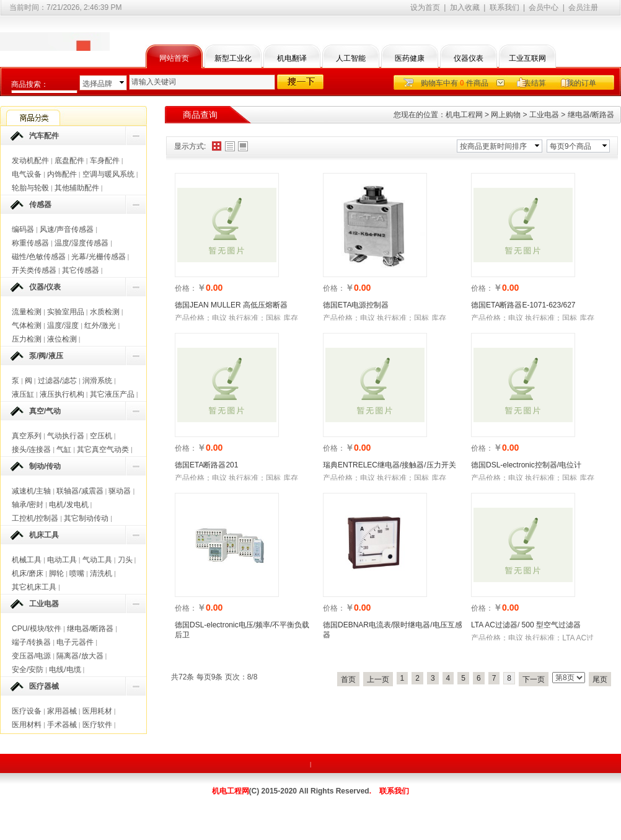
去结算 (535, 83)
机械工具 (27, 560)
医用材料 (27, 725)
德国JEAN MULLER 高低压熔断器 (231, 305)
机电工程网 (464, 115)
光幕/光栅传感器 (98, 257)
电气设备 (27, 174)
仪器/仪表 (45, 287)
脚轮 (56, 573)
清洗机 (101, 573)
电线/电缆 (65, 670)
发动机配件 (30, 161)
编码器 (23, 229)
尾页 (600, 679)
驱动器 (120, 491)
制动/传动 (45, 466)
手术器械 (62, 725)
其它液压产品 (112, 394)
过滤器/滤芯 (57, 381)
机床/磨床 (28, 573)
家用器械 (62, 711)
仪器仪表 (469, 58)
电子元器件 (75, 642)
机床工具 (44, 535)
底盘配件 (69, 161)
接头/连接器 (31, 449)
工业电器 (44, 604)
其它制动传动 (86, 518)
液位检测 (62, 339)
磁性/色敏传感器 (39, 257)
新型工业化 (233, 58)
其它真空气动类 (103, 449)
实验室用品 (66, 312)
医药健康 (410, 58)
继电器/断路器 (90, 629)
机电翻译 (292, 58)
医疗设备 (27, 711)
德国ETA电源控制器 (356, 305)
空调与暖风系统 (108, 174)
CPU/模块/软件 (37, 629)
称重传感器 (30, 243)
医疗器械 (44, 686)
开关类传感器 (34, 270)
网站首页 (174, 58)
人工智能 (351, 58)
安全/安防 (28, 670)
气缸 (64, 449)
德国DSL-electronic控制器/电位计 (526, 465)
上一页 (378, 679)
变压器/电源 (31, 656)
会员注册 (583, 7)
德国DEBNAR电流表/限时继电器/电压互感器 (393, 630)
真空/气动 (45, 411)
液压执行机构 (62, 394)
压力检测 (27, 339)
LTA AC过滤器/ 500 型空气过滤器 (526, 625)
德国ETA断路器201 (206, 465)
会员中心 (544, 7)
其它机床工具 (34, 587)
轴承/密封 (28, 505)
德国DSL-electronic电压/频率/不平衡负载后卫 (242, 630)
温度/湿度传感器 (81, 243)
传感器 (40, 205)
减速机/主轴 (31, 491)
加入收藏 (465, 7)
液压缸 (23, 394)
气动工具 (97, 560)
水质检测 (105, 312)
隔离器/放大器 (80, 656)
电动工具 (62, 560)
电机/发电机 (68, 505)
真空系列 (27, 436)
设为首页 (425, 7)
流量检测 (27, 312)
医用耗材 (97, 711)
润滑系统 (97, 381)
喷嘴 (77, 573)
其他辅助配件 (77, 188)
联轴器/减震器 (80, 491)
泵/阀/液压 (46, 356)
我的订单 (581, 83)
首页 (348, 679)
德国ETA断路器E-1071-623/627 (523, 305)
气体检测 (27, 325)
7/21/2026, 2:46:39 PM (84, 7)
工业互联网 (527, 58)
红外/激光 (100, 325)
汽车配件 (44, 136)
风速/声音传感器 (67, 229)
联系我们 (504, 7)
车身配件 (105, 161)
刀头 (125, 560)
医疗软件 (97, 725)
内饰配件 (62, 174)
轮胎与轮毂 (30, 188)
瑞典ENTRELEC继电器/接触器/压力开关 (390, 465)
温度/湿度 (63, 325)
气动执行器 (66, 436)
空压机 (101, 436)
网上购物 (506, 115)
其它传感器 (81, 270)
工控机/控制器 (35, 518)
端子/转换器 (31, 642)
